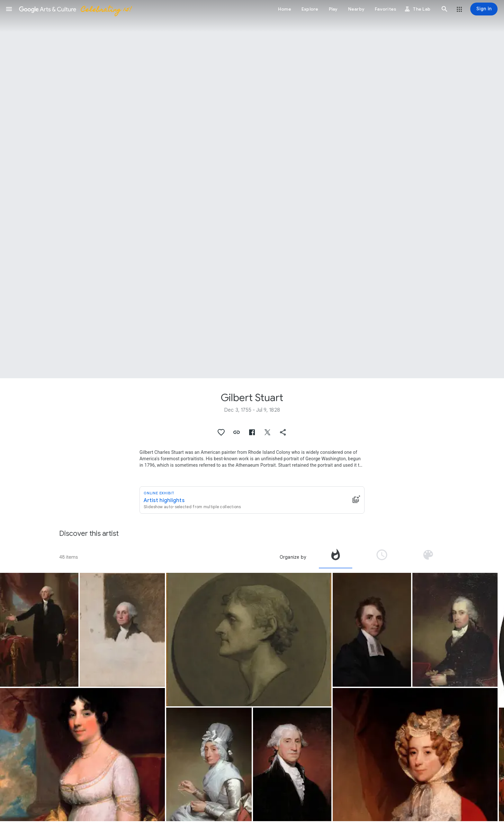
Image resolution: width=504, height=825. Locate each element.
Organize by (293, 557)
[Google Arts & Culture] (75, 9)
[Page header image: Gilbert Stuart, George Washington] (252, 189)
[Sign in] (484, 9)
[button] (9, 9)
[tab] (336, 557)
